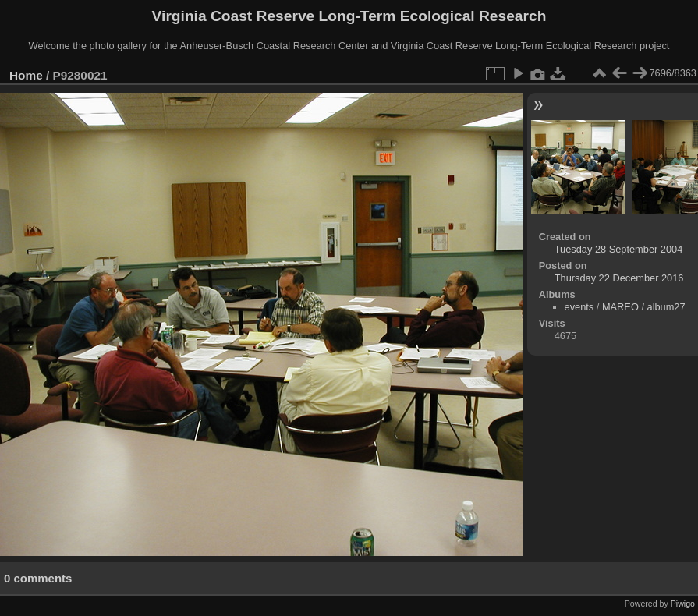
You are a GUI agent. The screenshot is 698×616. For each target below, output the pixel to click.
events (579, 307)
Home (26, 75)
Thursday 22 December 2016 (619, 278)
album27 (666, 307)
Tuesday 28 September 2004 (619, 249)
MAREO (620, 307)
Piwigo (683, 604)
